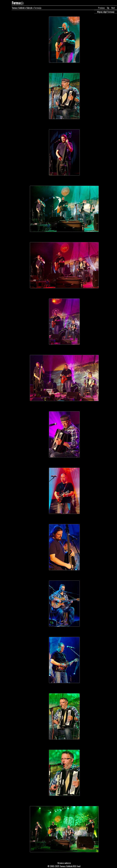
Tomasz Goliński (18, 8)
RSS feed (77, 866)
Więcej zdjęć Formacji (106, 12)
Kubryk (29, 8)
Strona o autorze (64, 863)
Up (108, 8)
